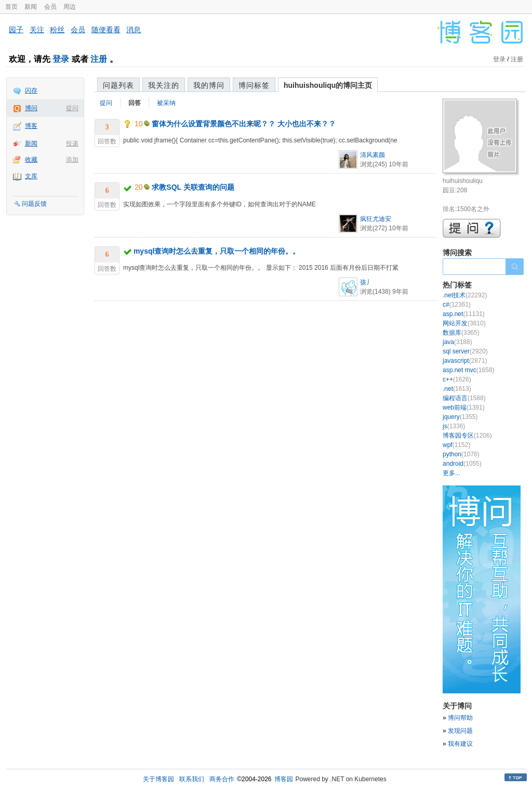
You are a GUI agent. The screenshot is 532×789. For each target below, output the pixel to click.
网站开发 (464, 323)
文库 (31, 176)
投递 (72, 143)
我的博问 (209, 85)
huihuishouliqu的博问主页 (328, 85)
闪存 (31, 90)
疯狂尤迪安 (376, 219)
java (457, 342)
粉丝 (57, 30)
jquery (460, 417)
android (462, 464)
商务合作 (222, 779)
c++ (457, 379)
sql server (465, 351)
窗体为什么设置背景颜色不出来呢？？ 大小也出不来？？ (244, 124)
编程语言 (464, 398)
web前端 (464, 407)
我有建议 (460, 744)
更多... (451, 473)
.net (457, 389)
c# (457, 305)
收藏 (31, 160)
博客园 (284, 779)
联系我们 (192, 779)
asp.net (464, 314)
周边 (70, 7)
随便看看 (106, 30)
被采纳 (166, 103)
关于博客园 (158, 779)
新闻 (31, 7)
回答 (135, 103)
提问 (72, 108)
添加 (72, 160)
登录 (61, 59)
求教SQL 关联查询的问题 (193, 187)
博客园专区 (467, 436)
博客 (31, 126)
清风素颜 (373, 155)
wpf (456, 445)
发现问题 (460, 731)
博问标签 (254, 85)
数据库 (461, 333)
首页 (11, 7)
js (454, 426)
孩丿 (366, 282)
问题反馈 (34, 204)
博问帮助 (460, 718)
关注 (37, 30)
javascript (465, 361)
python (461, 454)
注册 (99, 59)
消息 (134, 30)
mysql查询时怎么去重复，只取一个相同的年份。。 (217, 251)
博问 (31, 108)
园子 (16, 30)
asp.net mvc (468, 370)
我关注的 (164, 85)
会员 (50, 7)
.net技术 (465, 295)
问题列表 (118, 85)
